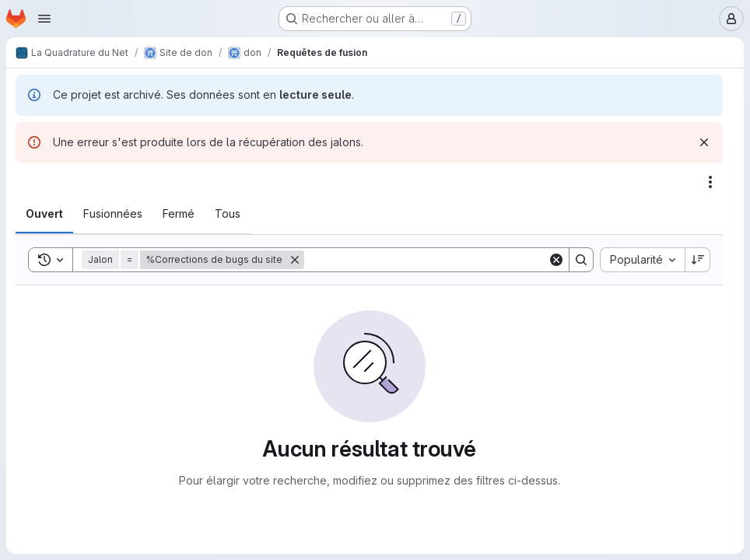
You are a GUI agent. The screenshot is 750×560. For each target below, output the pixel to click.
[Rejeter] (704, 142)
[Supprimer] (295, 260)
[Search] (426, 260)
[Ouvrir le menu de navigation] (44, 19)
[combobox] (642, 260)
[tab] (44, 214)
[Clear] (556, 260)
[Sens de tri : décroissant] (698, 260)
